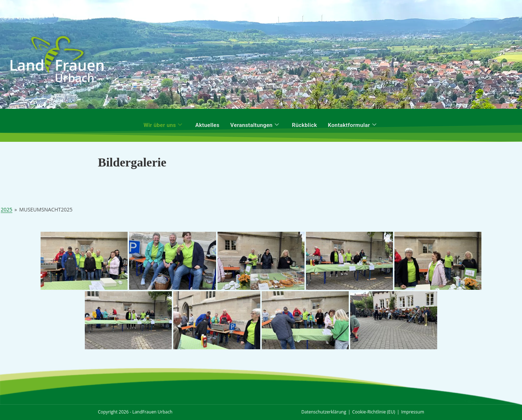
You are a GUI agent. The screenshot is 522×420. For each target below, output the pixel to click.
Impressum (413, 412)
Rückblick (304, 125)
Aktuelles (208, 125)
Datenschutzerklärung (324, 412)
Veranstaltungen (254, 125)
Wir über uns (163, 125)
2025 (7, 209)
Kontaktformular (352, 125)
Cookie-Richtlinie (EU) (374, 412)
